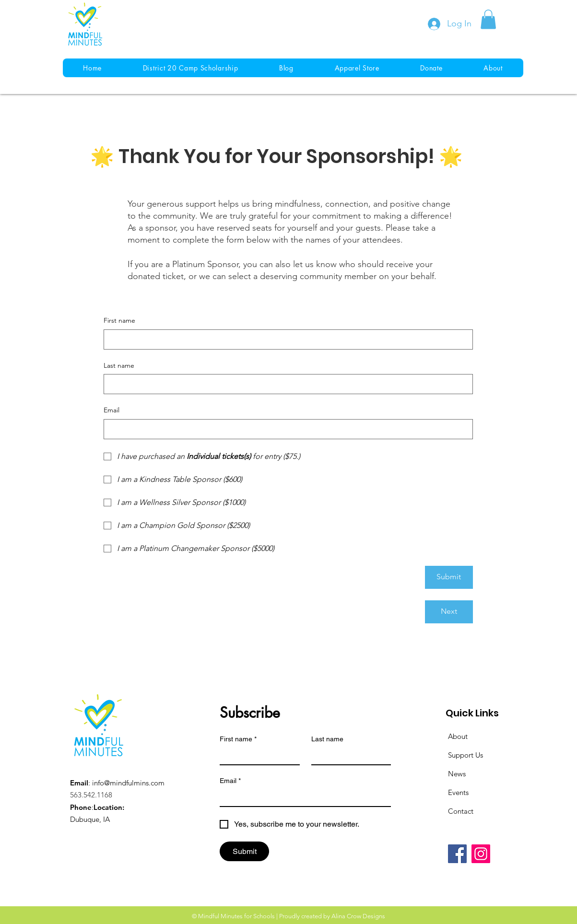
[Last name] (285, 384)
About (458, 736)
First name (119, 320)
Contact (461, 811)
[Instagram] (481, 854)
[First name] (285, 339)
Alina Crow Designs (358, 916)
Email (112, 410)
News (457, 774)
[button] (488, 19)
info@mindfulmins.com (128, 783)
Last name (119, 365)
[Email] (285, 429)
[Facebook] (457, 854)
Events (458, 792)
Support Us (465, 755)
